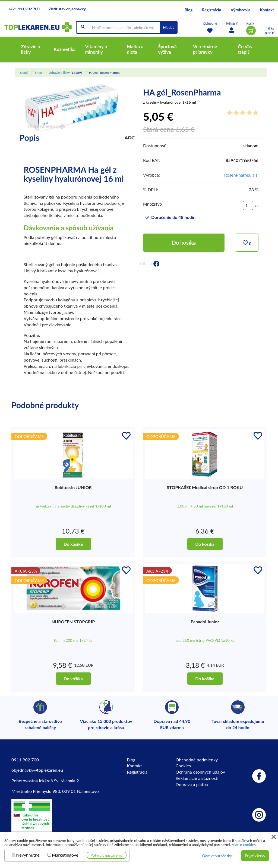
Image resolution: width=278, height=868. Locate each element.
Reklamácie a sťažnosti (197, 778)
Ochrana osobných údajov (200, 772)
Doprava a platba (192, 784)
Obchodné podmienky (197, 760)
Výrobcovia (241, 10)
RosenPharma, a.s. (241, 175)
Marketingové (65, 855)
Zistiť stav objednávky (67, 9)
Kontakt (267, 10)
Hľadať (168, 27)
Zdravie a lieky (59, 73)
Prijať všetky (255, 856)
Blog (189, 10)
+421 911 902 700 (24, 9)
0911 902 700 (25, 760)
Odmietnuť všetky (217, 856)
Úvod (24, 73)
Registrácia (211, 10)
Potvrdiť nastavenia (107, 855)
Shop (38, 73)
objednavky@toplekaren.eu (37, 770)
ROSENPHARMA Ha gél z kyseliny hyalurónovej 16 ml (74, 174)
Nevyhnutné (28, 855)
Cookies (183, 766)
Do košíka (184, 242)
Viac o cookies (244, 845)
